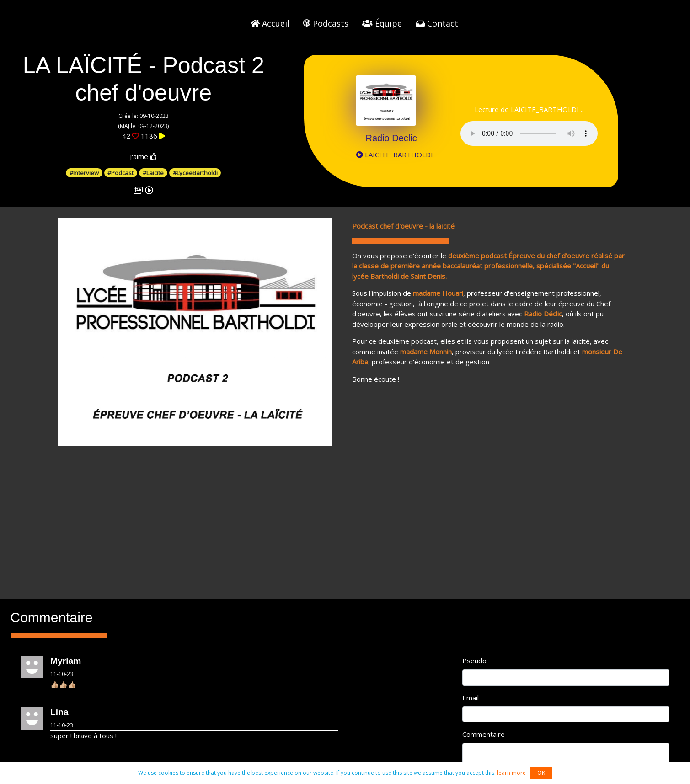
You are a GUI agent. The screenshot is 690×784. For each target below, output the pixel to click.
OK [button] (541, 773)
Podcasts (326, 23)
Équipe (382, 23)
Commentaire (484, 734)
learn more (511, 773)
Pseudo (474, 661)
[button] (78, 332)
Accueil (270, 23)
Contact (437, 23)
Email (471, 698)
